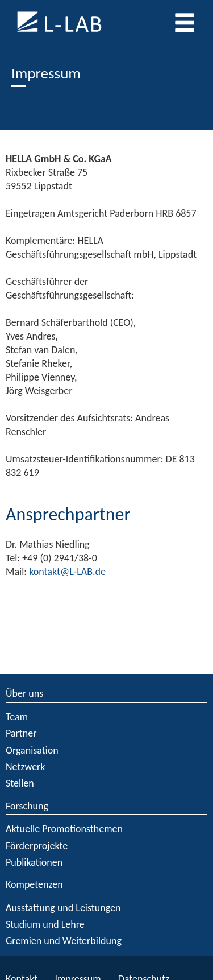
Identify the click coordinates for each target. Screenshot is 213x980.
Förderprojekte (37, 846)
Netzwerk (26, 767)
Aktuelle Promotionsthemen (64, 829)
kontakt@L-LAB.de (67, 572)
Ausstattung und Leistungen (63, 908)
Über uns (24, 693)
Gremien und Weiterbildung (64, 941)
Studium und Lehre (45, 924)
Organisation (32, 750)
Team (17, 717)
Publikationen (34, 862)
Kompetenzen (34, 884)
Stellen (20, 783)
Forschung (27, 806)
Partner (21, 733)
